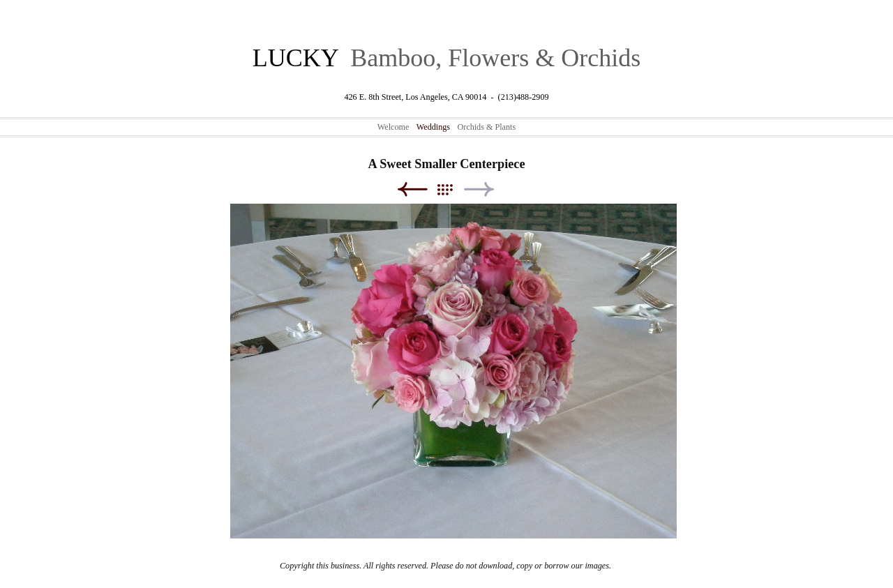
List (452, 189)
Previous (412, 189)
